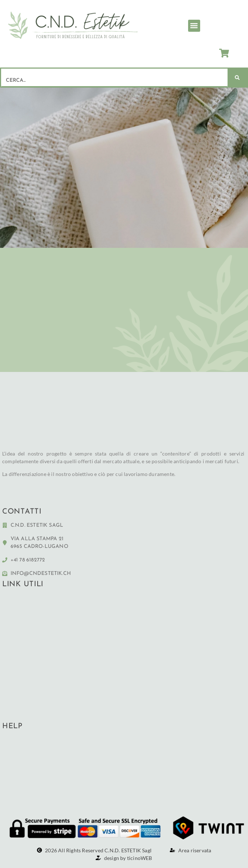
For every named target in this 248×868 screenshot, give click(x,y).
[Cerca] (237, 78)
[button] (194, 26)
